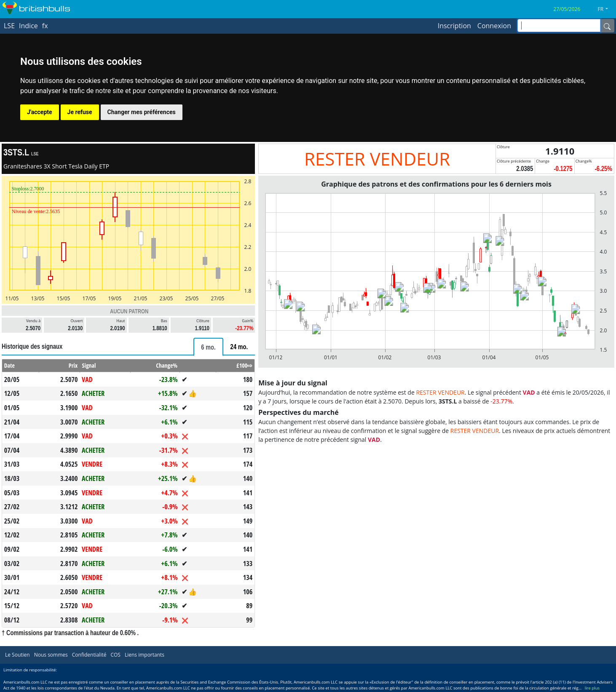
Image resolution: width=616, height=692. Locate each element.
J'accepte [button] (40, 112)
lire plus (592, 688)
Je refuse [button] (80, 112)
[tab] (208, 347)
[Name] (607, 26)
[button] (606, 9)
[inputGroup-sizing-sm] (559, 25)
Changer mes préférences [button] (142, 112)
